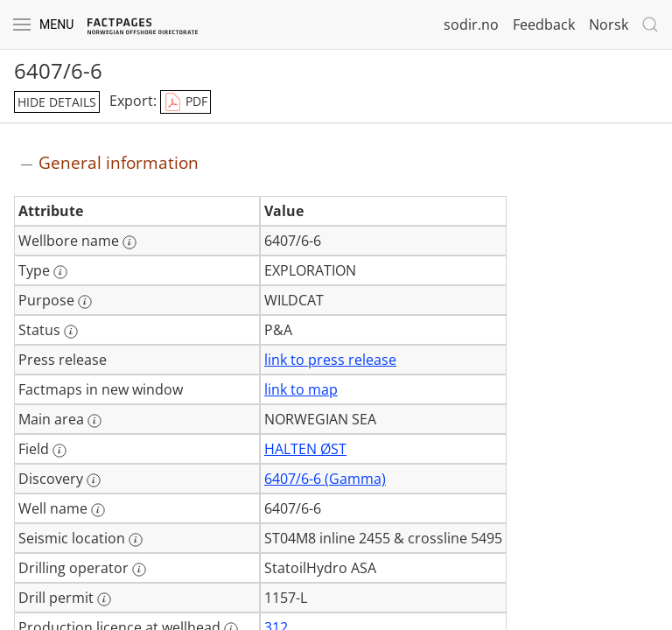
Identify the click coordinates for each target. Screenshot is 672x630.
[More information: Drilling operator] (139, 570)
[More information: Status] (71, 332)
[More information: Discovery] (94, 480)
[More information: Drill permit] (104, 599)
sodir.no (471, 24)
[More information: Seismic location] (136, 540)
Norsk (609, 24)
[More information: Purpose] (85, 302)
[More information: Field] (59, 451)
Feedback (544, 24)
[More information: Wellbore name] (129, 242)
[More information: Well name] (98, 510)
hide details (57, 102)
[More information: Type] (60, 272)
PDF (185, 102)
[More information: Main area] (94, 421)
